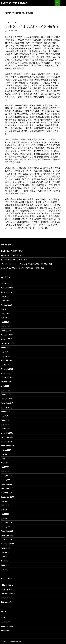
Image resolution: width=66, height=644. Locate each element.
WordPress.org (7, 630)
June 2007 (5, 557)
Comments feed (7, 626)
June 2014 (5, 301)
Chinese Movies (11, 22)
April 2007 (5, 565)
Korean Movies (7, 602)
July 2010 (5, 416)
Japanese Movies (8, 598)
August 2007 (6, 548)
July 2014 (5, 296)
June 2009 (5, 458)
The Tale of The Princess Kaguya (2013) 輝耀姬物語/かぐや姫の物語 (27, 264)
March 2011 (6, 390)
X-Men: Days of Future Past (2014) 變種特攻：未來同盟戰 (23, 268)
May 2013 (5, 318)
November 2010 (7, 403)
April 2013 (5, 322)
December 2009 (7, 433)
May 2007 (5, 561)
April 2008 (5, 514)
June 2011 (5, 386)
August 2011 (6, 382)
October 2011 (6, 373)
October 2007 (6, 540)
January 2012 (6, 365)
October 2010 (6, 407)
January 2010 (6, 429)
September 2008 (7, 497)
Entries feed (6, 622)
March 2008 (6, 518)
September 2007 (7, 544)
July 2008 (5, 501)
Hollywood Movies (8, 593)
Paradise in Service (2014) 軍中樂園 (14, 259)
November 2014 (7, 288)
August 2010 (6, 412)
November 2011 (7, 369)
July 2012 (5, 352)
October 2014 (6, 292)
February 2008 (7, 522)
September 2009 (7, 446)
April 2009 (5, 467)
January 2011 (6, 394)
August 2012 (6, 348)
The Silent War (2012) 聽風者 (32, 26)
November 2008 (7, 488)
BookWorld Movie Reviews (14, 3)
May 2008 (5, 510)
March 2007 (6, 569)
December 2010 (7, 399)
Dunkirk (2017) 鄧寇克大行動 (12, 251)
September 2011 (7, 377)
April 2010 (5, 420)
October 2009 (6, 441)
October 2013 (6, 305)
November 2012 (7, 335)
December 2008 (7, 484)
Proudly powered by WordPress (11, 641)
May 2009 (5, 463)
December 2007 (7, 531)
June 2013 (5, 313)
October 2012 (6, 339)
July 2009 (5, 454)
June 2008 (5, 505)
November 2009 (7, 437)
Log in (3, 618)
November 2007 (7, 535)
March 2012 (6, 356)
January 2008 (6, 527)
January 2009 (6, 480)
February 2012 (7, 360)
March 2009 (6, 471)
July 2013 (5, 309)
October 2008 (6, 493)
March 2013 (6, 326)
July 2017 (5, 284)
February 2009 (7, 476)
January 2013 (6, 330)
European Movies (8, 589)
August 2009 (6, 450)
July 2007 (5, 552)
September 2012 (7, 343)
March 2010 (6, 424)
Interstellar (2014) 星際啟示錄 (12, 255)
